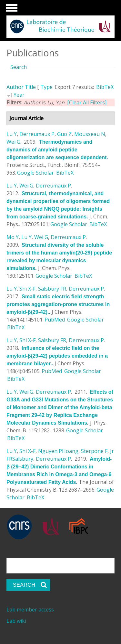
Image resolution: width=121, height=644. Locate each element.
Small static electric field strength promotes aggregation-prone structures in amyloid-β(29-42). (58, 304)
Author (15, 87)
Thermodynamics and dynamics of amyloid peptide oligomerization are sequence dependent (56, 150)
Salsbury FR (52, 289)
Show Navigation (11, 10)
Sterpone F (94, 451)
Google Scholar (35, 173)
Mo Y (13, 237)
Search (19, 67)
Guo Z (64, 134)
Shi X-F (27, 289)
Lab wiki (16, 621)
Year (19, 95)
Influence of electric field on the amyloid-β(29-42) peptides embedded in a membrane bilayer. (57, 356)
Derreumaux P (37, 134)
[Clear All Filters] (87, 102)
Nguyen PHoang (58, 451)
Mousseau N (90, 134)
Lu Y (12, 134)
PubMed (55, 320)
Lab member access (30, 610)
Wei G (13, 142)
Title (30, 87)
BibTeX (105, 87)
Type (46, 87)
